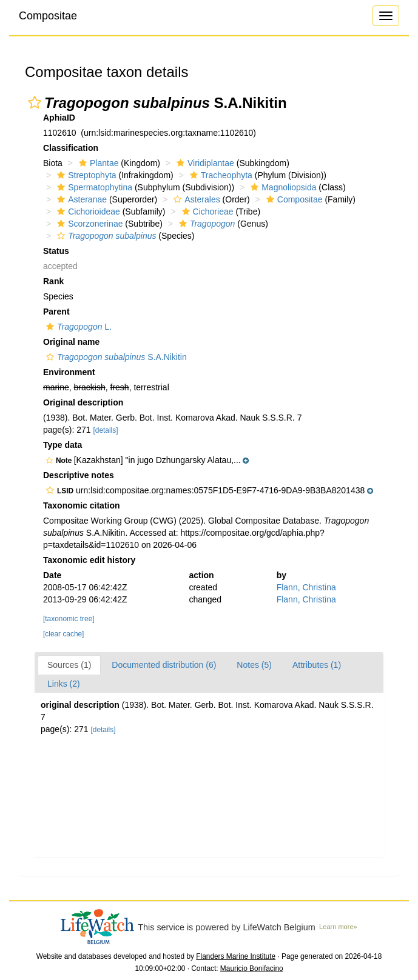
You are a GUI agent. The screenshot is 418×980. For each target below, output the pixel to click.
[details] (106, 430)
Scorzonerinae (88, 224)
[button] (35, 102)
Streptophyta (85, 175)
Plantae (97, 163)
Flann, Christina (306, 587)
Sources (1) (69, 665)
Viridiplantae (204, 163)
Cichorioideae (87, 212)
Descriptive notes (79, 475)
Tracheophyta (220, 175)
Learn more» (338, 927)
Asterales (195, 199)
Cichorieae (206, 212)
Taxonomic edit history (89, 560)
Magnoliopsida (282, 187)
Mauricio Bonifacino (252, 968)
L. (77, 327)
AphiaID (59, 118)
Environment (69, 372)
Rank (53, 281)
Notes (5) (254, 665)
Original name (71, 342)
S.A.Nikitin (115, 357)
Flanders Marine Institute (236, 956)
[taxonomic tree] (69, 619)
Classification (71, 148)
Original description (83, 402)
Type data (62, 445)
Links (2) (64, 684)
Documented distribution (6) (164, 665)
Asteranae (80, 199)
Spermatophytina (93, 187)
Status (56, 251)
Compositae (48, 16)
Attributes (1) (317, 665)
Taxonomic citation (82, 505)
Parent (56, 312)
